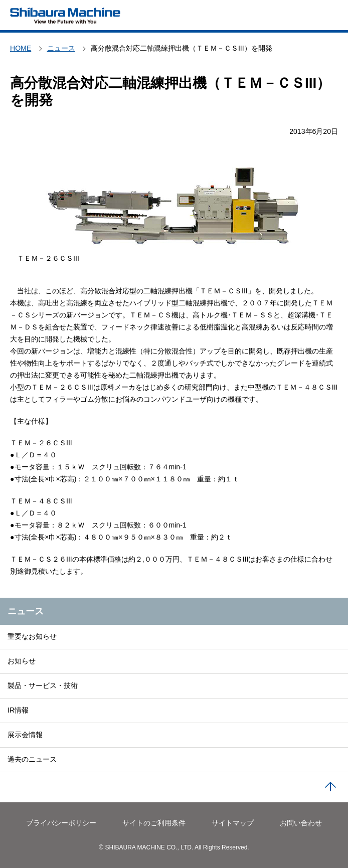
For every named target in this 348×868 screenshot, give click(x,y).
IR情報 (18, 710)
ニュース (26, 611)
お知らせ (22, 661)
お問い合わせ (301, 823)
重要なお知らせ (32, 636)
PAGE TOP (330, 787)
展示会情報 (25, 735)
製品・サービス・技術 (43, 685)
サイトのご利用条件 (154, 823)
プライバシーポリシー (61, 823)
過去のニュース (32, 759)
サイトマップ (233, 823)
